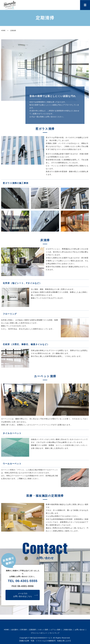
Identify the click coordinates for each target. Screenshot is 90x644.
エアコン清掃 (55, 630)
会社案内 (15, 630)
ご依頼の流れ (67, 630)
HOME (3, 31)
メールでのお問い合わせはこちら (23, 595)
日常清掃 (23, 630)
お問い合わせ (80, 630)
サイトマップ (54, 633)
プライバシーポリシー (39, 633)
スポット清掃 (43, 630)
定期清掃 (32, 630)
